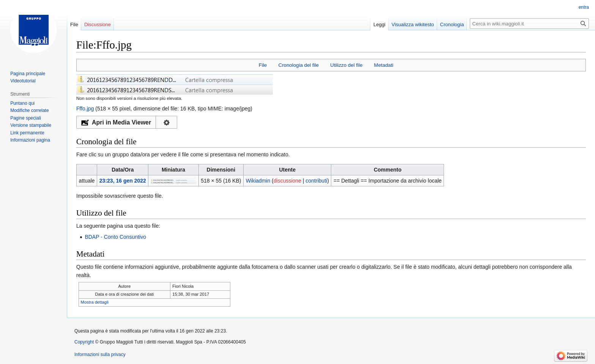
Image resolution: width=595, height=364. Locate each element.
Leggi (379, 24)
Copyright (84, 342)
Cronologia (452, 24)
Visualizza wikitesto (413, 24)
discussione (287, 181)
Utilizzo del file (346, 65)
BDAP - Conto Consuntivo (115, 237)
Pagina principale (28, 74)
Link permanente (27, 133)
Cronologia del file (299, 65)
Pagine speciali (26, 118)
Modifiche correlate (29, 110)
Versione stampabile (31, 125)
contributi (316, 181)
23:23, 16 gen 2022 (123, 181)
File (263, 65)
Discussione (98, 24)
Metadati (384, 65)
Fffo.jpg (85, 109)
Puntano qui (22, 103)
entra (584, 7)
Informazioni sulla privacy (100, 355)
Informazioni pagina (30, 140)
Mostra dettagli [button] (95, 302)
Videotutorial (23, 81)
